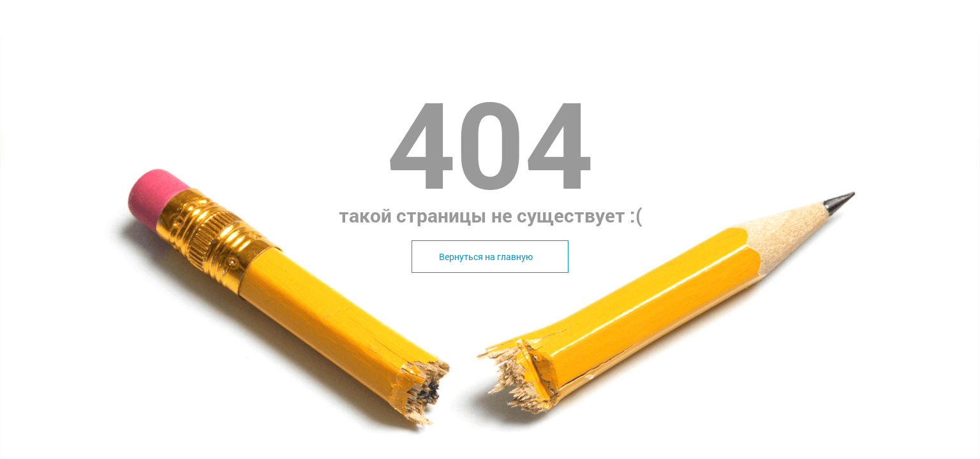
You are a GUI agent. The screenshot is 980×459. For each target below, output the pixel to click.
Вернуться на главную (486, 257)
